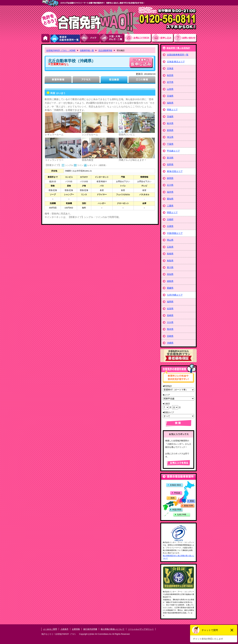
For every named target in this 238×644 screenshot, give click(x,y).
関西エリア (172, 212)
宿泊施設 (114, 80)
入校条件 (64, 629)
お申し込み (163, 38)
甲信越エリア (173, 151)
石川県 (170, 185)
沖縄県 (170, 343)
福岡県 (170, 302)
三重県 (170, 206)
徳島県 (170, 281)
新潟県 (170, 158)
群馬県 (170, 130)
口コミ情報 (142, 80)
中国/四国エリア (175, 233)
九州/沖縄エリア (175, 295)
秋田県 (170, 75)
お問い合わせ (185, 38)
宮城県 (170, 96)
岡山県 (170, 240)
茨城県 (170, 117)
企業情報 (76, 629)
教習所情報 (58, 80)
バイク (90, 38)
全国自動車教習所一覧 (178, 55)
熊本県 (170, 329)
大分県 (170, 322)
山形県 (170, 89)
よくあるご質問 (50, 629)
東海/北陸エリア (175, 171)
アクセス (86, 80)
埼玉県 (170, 137)
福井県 (170, 192)
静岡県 (170, 178)
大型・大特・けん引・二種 (112, 38)
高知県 (170, 274)
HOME (46, 38)
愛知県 (170, 199)
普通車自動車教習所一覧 (65, 38)
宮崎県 (170, 336)
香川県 (170, 267)
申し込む (141, 63)
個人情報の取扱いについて (113, 629)
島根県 (170, 254)
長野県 (170, 165)
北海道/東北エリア (176, 62)
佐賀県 (170, 309)
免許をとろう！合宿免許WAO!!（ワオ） (59, 634)
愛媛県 (170, 288)
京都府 (170, 219)
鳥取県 (170, 261)
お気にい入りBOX (138, 38)
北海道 (170, 68)
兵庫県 (170, 226)
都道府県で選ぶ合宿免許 (178, 48)
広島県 (170, 247)
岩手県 (170, 82)
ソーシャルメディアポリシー (141, 629)
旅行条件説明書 (90, 629)
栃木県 (170, 123)
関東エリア (172, 110)
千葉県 (170, 144)
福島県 (170, 103)
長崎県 (170, 315)
